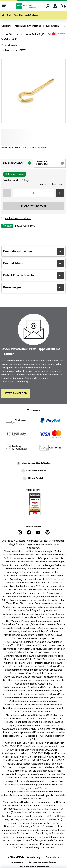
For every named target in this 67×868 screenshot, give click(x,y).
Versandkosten (57, 541)
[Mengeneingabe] (33, 193)
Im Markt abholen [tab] (51, 164)
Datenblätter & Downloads (33, 276)
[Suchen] (48, 6)
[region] (33, 91)
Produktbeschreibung (33, 251)
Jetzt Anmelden (16, 393)
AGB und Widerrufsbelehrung (24, 857)
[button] (22, 15)
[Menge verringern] (7, 193)
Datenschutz (52, 857)
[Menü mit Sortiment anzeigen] (4, 6)
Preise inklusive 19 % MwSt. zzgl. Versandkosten (24, 147)
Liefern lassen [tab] (18, 164)
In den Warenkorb (34, 206)
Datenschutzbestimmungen (16, 382)
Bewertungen (33, 288)
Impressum (17, 861)
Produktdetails (9, 45)
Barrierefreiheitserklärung (42, 861)
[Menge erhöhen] (60, 193)
